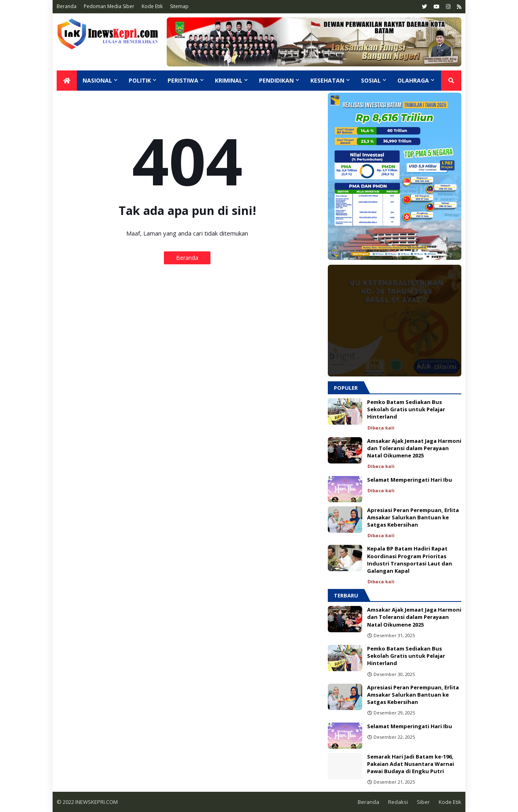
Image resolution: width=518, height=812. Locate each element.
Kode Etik (152, 6)
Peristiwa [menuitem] (183, 80)
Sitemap (179, 6)
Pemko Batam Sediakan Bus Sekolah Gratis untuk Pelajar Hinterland (406, 409)
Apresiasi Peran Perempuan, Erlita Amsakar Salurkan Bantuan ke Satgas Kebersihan (413, 517)
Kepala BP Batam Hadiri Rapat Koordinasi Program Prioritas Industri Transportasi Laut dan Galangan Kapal (410, 560)
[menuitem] (67, 81)
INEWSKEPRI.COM (96, 802)
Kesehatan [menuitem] (327, 80)
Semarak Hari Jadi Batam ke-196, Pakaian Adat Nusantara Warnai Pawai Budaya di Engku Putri (411, 764)
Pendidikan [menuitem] (276, 80)
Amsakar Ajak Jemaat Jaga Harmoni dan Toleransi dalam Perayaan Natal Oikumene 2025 (414, 448)
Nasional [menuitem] (97, 80)
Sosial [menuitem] (371, 80)
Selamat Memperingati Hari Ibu (410, 480)
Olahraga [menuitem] (413, 80)
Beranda (67, 6)
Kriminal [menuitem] (229, 80)
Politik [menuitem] (140, 80)
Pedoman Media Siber (109, 6)
